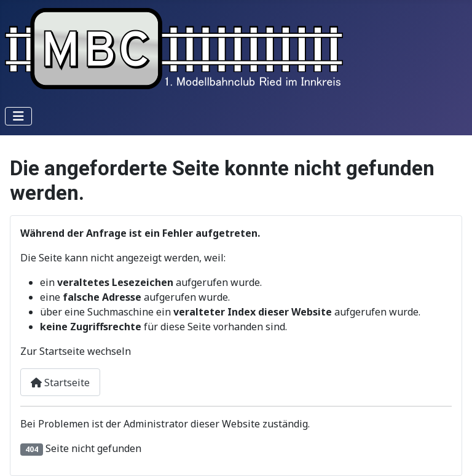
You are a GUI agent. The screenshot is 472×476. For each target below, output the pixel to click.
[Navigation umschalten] (18, 116)
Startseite (60, 383)
